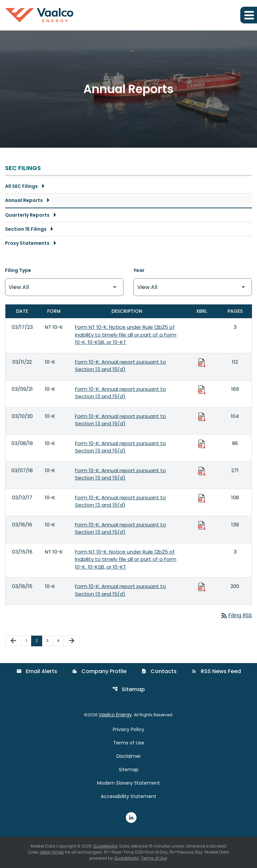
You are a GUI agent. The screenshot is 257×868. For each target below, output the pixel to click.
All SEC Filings (21, 186)
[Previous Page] (13, 641)
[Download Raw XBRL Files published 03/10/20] (202, 417)
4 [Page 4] (60, 640)
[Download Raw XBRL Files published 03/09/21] (202, 389)
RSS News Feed (216, 671)
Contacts (159, 671)
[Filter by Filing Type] (64, 287)
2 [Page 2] (39, 640)
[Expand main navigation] (249, 15)
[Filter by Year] (193, 287)
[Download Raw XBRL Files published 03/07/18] (202, 471)
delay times (52, 852)
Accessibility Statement (128, 796)
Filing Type (18, 270)
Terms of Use (129, 743)
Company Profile (99, 671)
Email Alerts (37, 671)
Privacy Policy (128, 729)
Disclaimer (129, 756)
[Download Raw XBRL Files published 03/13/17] (202, 498)
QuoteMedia (105, 846)
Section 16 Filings (26, 229)
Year (139, 270)
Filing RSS (236, 615)
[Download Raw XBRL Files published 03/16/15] (202, 587)
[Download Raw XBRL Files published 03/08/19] (202, 444)
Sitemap (129, 689)
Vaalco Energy (115, 715)
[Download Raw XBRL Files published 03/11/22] (202, 362)
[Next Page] (72, 641)
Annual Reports (24, 200)
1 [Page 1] (28, 640)
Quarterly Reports (27, 215)
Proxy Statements (27, 243)
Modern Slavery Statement (128, 783)
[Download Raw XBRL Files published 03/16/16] (202, 525)
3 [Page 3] (49, 640)
